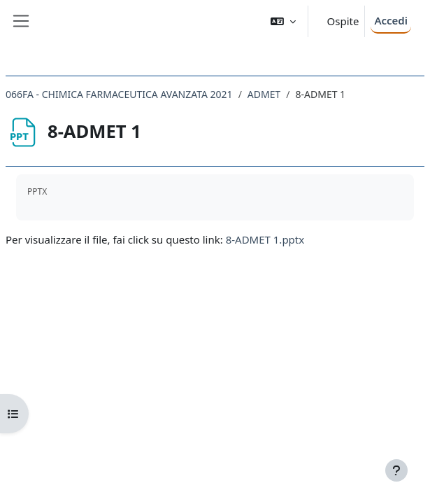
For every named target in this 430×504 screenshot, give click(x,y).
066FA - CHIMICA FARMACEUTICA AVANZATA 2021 (119, 94)
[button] (283, 21)
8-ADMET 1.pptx (265, 239)
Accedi (391, 20)
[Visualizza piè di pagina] (396, 470)
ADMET (264, 94)
